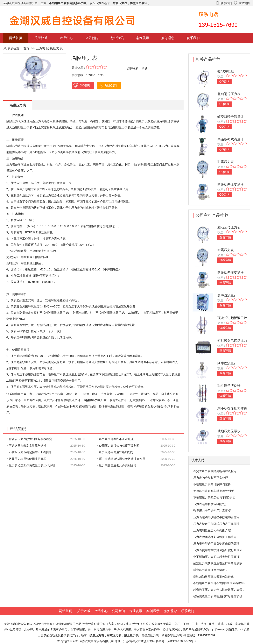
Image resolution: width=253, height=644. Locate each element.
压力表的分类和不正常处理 (115, 439)
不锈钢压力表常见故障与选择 (27, 446)
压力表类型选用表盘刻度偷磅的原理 (216, 544)
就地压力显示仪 (229, 431)
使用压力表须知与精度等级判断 (118, 446)
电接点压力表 (150, 635)
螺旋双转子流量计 (231, 117)
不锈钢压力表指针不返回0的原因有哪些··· (220, 583)
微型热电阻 (226, 71)
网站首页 (16, 38)
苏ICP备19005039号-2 (182, 641)
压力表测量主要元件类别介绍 (117, 465)
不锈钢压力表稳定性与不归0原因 (29, 452)
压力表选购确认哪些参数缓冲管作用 (121, 459)
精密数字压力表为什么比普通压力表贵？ (219, 590)
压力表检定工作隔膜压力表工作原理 (31, 465)
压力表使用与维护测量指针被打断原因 (218, 550)
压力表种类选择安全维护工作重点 (215, 537)
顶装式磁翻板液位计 (232, 318)
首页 (26, 48)
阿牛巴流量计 (227, 363)
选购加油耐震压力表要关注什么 (213, 576)
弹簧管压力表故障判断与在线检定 (30, 439)
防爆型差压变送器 (231, 185)
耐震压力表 (226, 162)
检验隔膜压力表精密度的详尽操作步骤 (218, 596)
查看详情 (225, 237)
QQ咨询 (85, 85)
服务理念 (168, 38)
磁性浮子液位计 (229, 386)
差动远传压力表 (229, 94)
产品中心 (66, 38)
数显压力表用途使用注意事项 (27, 459)
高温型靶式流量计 (231, 139)
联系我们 (193, 38)
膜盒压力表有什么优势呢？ (211, 570)
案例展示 (142, 38)
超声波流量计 (227, 295)
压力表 (41, 48)
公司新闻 (92, 38)
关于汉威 (41, 38)
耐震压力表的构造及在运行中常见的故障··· (220, 563)
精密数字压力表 (172, 635)
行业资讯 (117, 38)
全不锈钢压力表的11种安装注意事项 (217, 557)
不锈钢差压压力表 (125, 630)
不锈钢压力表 (82, 630)
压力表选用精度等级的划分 (115, 452)
